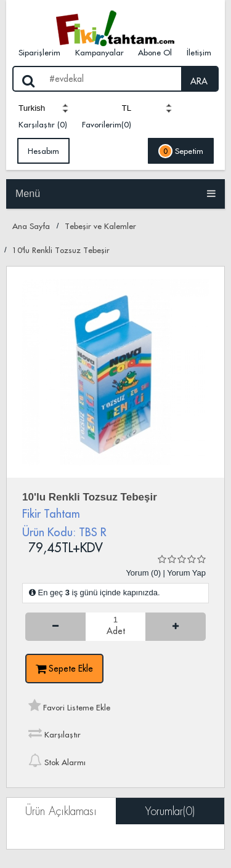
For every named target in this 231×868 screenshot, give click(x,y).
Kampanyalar (99, 52)
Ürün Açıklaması (61, 811)
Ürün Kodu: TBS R (64, 532)
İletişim (199, 52)
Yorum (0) (143, 573)
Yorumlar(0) (170, 811)
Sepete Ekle (64, 669)
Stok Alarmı (57, 760)
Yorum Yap (186, 573)
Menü (115, 194)
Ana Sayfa (31, 226)
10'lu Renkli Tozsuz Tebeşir (61, 250)
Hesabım (43, 151)
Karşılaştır (55, 733)
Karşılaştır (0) (43, 124)
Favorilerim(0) (107, 124)
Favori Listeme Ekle (69, 705)
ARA (199, 81)
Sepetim (181, 151)
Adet (116, 632)
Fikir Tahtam (51, 514)
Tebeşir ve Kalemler (100, 226)
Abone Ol (155, 52)
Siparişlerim (39, 52)
